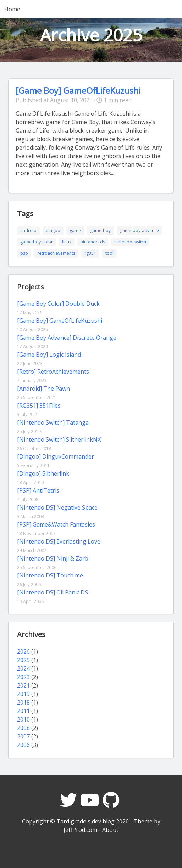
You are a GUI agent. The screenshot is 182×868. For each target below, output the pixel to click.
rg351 (90, 253)
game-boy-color (37, 242)
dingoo (53, 231)
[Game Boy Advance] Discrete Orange (67, 338)
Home (12, 9)
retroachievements (56, 253)
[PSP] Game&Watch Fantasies (56, 524)
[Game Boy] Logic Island (49, 355)
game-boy (100, 231)
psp (24, 253)
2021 (23, 685)
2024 (23, 668)
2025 (23, 660)
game (75, 231)
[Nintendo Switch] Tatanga (53, 422)
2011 (23, 711)
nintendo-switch (130, 242)
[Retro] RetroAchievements (53, 372)
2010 (23, 719)
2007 (23, 736)
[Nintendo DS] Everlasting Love (59, 541)
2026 (23, 651)
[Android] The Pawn (43, 389)
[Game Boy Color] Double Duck (58, 304)
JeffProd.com (80, 830)
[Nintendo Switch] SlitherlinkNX (59, 439)
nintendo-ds (93, 242)
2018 (23, 702)
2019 (23, 694)
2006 (23, 745)
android (28, 231)
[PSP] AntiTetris (38, 490)
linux (67, 242)
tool (109, 253)
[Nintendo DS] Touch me (50, 575)
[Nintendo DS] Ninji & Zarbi (53, 558)
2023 (23, 677)
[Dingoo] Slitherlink (43, 473)
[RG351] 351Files (39, 406)
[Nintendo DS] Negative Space (57, 507)
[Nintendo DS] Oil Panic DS (53, 592)
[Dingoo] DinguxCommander (56, 456)
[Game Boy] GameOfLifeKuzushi (78, 90)
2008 (23, 728)
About (110, 830)
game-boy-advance (139, 231)
